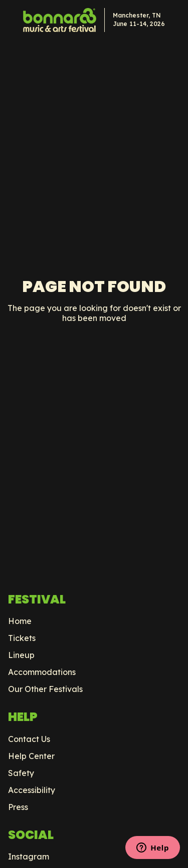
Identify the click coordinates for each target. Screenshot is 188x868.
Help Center (31, 756)
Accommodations (42, 672)
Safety (21, 773)
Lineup (21, 655)
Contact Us (29, 739)
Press (18, 807)
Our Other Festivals (45, 689)
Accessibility (32, 790)
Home (20, 621)
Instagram (29, 856)
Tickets (22, 638)
